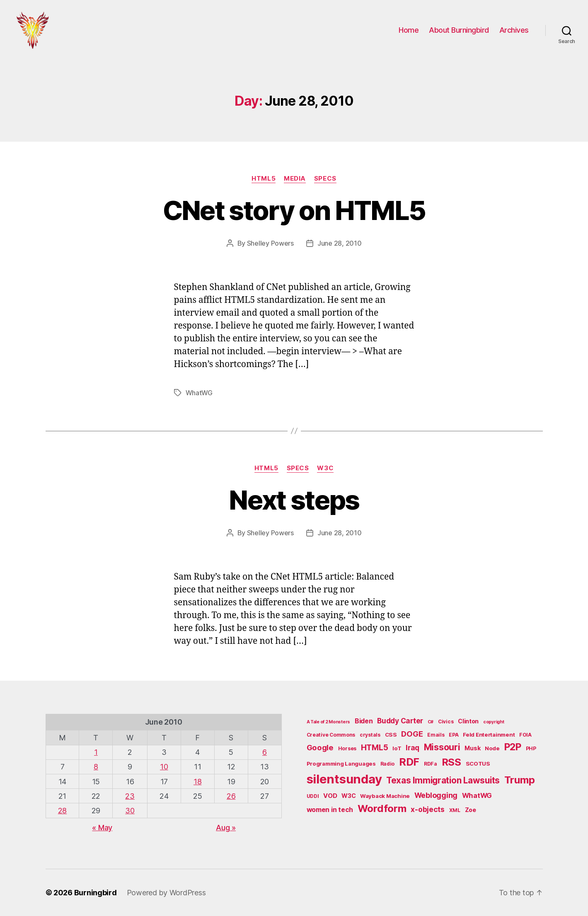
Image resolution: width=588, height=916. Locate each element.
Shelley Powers (270, 243)
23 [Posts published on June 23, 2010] (130, 796)
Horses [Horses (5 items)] (347, 748)
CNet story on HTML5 (294, 210)
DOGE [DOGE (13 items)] (412, 734)
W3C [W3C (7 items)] (348, 796)
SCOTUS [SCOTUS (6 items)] (478, 764)
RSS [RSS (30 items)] (451, 762)
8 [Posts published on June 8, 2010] (96, 767)
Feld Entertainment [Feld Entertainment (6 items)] (489, 735)
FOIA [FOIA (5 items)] (525, 735)
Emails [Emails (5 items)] (436, 735)
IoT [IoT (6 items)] (397, 748)
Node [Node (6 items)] (492, 748)
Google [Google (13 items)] (320, 747)
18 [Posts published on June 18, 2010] (197, 782)
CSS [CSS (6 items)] (391, 735)
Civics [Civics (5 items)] (446, 721)
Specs (325, 179)
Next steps (294, 500)
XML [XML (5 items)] (455, 810)
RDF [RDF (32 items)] (409, 762)
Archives (514, 30)
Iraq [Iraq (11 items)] (413, 748)
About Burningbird (459, 30)
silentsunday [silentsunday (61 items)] (344, 779)
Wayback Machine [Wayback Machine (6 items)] (385, 796)
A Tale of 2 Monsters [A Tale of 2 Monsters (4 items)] (329, 722)
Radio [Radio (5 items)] (388, 764)
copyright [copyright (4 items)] (494, 722)
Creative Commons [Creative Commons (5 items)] (331, 735)
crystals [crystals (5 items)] (370, 735)
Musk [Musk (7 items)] (472, 748)
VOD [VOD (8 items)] (330, 796)
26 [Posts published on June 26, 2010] (231, 796)
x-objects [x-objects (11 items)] (428, 809)
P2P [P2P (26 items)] (513, 747)
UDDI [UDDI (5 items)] (313, 796)
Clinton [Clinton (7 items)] (468, 721)
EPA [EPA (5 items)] (454, 735)
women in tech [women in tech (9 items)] (330, 810)
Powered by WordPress (166, 893)
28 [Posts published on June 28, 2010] (62, 811)
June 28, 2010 (340, 243)
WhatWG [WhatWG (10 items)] (477, 795)
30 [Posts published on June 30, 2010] (130, 811)
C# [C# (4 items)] (431, 722)
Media (295, 179)
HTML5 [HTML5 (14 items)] (375, 748)
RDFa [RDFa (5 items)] (431, 764)
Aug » (226, 828)
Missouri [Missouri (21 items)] (442, 747)
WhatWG (199, 393)
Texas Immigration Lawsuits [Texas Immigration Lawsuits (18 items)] (443, 780)
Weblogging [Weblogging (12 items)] (436, 795)
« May (102, 828)
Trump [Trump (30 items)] (520, 780)
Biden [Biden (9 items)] (364, 721)
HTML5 (264, 179)
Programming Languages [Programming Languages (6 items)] (341, 764)
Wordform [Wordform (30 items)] (382, 808)
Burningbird (96, 893)
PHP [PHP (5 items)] (531, 748)
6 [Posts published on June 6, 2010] (265, 752)
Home (409, 30)
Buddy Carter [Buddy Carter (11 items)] (400, 721)
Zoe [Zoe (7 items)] (471, 810)
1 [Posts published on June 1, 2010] (96, 752)
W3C (325, 468)
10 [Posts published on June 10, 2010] (164, 767)
